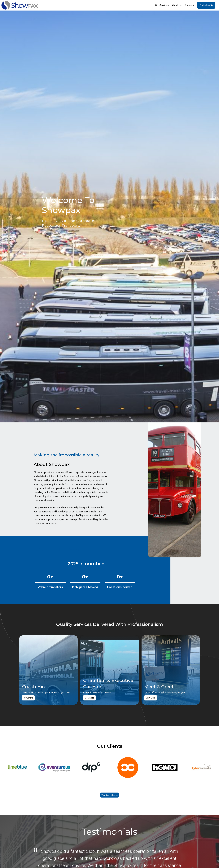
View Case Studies (109, 796)
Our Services (162, 5)
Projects (189, 5)
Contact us (206, 6)
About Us (177, 5)
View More (28, 698)
